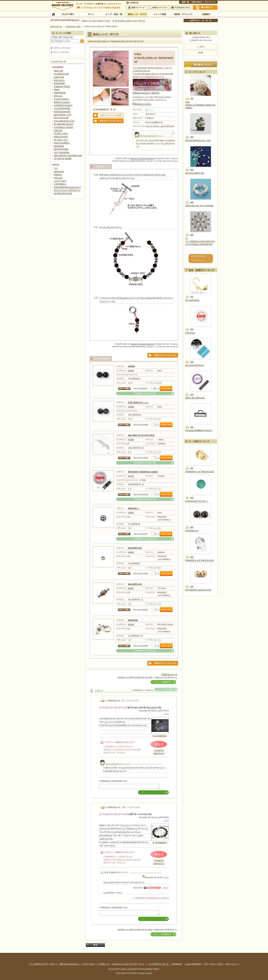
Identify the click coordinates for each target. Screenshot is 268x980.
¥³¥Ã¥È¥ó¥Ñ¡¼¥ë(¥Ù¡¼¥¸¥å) (198, 590)
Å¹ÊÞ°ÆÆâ (206, 14)
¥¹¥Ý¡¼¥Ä (58, 178)
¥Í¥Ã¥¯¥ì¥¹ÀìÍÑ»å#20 (195, 398)
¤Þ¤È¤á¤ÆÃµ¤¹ (68, 14)
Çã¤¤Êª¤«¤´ (205, 7)
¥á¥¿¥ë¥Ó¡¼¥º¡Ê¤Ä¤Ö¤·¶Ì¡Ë (141, 435)
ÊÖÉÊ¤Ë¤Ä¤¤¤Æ (169, 675)
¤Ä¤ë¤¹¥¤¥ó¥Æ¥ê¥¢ (62, 108)
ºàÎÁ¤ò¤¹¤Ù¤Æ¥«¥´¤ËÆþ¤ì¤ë (142, 158)
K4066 (131, 552)
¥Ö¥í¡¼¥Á (58, 96)
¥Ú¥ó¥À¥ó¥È (59, 83)
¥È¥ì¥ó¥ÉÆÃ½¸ (160, 14)
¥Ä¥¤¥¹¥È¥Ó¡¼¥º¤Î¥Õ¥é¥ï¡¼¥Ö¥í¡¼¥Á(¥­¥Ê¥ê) (200, 105)
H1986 (131, 407)
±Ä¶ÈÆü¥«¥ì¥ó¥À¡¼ (69, 964)
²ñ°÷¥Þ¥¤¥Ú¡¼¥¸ (137, 8)
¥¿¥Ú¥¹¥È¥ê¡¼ (60, 184)
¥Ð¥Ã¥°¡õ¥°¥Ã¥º (61, 137)
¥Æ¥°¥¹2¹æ (190, 333)
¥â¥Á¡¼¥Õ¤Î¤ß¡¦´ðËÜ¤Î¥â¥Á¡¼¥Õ (68, 156)
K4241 (131, 588)
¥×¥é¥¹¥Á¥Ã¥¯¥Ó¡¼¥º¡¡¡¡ (197, 501)
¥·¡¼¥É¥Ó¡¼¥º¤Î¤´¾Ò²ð (43, 964)
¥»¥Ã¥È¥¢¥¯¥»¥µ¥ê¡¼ (63, 105)
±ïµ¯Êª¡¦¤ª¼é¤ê (60, 181)
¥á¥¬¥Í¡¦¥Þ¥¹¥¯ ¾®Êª (63, 115)
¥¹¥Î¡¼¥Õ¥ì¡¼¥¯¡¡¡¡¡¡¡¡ (138, 403)
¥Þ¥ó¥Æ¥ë (133, 620)
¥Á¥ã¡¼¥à (58, 130)
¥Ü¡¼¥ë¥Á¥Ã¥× (192, 300)
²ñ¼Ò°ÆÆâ (89, 964)
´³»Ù (56, 168)
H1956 (131, 371)
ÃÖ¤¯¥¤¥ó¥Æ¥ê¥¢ (62, 152)
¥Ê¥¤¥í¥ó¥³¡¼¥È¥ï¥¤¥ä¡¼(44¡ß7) (143, 472)
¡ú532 (166, 714)
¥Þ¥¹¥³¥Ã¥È (59, 172)
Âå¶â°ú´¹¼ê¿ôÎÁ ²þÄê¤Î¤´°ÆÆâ (96, 21)
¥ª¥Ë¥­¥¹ (132, 366)
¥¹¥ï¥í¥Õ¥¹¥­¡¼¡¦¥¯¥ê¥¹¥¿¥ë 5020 (200, 472)
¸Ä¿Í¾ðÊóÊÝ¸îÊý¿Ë (158, 964)
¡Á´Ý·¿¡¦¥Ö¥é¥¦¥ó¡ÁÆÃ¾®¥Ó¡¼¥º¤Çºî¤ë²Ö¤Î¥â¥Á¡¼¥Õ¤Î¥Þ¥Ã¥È (200, 241)
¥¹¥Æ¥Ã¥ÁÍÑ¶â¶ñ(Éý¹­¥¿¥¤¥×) (199, 431)
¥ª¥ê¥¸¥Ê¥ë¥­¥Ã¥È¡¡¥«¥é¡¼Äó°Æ (67, 187)
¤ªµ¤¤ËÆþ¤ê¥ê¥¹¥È (159, 8)
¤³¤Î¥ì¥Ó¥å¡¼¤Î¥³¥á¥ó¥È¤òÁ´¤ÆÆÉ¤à (151, 898)
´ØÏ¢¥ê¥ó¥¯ (177, 964)
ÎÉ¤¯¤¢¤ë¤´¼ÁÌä (213, 964)
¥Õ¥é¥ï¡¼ (58, 175)
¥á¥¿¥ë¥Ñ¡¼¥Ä (135, 548)
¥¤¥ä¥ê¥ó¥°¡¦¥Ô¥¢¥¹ (62, 87)
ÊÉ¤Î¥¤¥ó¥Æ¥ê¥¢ (61, 149)
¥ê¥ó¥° (57, 90)
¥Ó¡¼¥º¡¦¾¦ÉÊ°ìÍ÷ (114, 14)
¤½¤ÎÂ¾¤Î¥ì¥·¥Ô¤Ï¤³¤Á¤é (145, 393)
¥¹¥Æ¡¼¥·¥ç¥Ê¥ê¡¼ (62, 143)
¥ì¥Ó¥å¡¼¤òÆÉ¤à (143, 104)
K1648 (131, 440)
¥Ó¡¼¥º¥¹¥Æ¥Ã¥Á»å (195, 365)
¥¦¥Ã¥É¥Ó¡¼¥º (192, 531)
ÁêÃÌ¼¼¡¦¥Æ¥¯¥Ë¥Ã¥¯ (183, 14)
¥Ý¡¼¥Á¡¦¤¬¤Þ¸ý (61, 140)
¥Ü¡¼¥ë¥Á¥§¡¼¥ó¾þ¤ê (64, 124)
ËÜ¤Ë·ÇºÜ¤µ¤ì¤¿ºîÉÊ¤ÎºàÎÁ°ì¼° (67, 190)
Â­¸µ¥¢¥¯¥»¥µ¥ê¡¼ (62, 99)
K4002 (131, 513)
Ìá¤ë (95, 945)
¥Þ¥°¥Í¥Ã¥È (59, 146)
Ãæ (207, 20)
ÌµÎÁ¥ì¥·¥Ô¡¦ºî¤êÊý (137, 14)
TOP (53, 14)
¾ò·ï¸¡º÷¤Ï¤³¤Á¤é (61, 52)
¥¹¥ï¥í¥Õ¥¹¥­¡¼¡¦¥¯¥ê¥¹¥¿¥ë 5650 (200, 560)
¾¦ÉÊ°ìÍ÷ (185, 2)
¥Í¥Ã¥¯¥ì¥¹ (59, 71)
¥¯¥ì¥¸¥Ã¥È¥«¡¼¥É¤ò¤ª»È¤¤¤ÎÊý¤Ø (129, 21)
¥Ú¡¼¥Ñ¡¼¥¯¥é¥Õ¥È (63, 159)
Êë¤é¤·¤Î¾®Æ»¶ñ (61, 118)
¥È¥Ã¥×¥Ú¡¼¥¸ (56, 26)
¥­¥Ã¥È (91, 14)
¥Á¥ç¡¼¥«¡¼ (59, 80)
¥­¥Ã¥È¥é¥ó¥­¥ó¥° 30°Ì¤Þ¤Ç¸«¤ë (198, 258)
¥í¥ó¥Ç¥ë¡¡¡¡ (134, 508)
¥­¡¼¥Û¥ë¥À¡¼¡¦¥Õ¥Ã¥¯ (64, 127)
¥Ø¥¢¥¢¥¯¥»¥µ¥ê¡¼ (62, 102)
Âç (210, 20)
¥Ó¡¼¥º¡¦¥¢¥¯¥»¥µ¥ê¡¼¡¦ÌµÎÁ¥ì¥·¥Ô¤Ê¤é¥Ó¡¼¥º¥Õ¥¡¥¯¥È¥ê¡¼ (134, 969)
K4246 (131, 624)
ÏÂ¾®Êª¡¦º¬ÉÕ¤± (61, 133)
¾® (203, 20)
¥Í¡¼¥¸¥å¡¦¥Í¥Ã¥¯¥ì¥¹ (195, 173)
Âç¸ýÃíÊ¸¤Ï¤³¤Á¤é (181, 8)
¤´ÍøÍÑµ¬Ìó (103, 964)
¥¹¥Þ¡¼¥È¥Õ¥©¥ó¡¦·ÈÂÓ (64, 121)
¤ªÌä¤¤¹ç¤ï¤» (197, 2)
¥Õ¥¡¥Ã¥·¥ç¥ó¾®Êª (62, 112)
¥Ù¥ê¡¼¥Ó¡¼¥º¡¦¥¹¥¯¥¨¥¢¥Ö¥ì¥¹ (199, 206)
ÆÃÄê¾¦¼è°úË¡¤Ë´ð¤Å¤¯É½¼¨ (128, 964)
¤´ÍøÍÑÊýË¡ (133, 2)
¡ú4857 (166, 888)
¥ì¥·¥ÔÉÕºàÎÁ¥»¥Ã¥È (63, 193)
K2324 (131, 476)
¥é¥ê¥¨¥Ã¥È (59, 77)
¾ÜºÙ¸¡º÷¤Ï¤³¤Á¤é (62, 48)
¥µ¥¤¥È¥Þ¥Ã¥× (211, 2)
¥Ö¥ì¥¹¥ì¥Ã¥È (60, 93)
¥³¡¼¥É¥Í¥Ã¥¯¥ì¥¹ (61, 74)
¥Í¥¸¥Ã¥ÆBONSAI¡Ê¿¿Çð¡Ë (198, 140)
